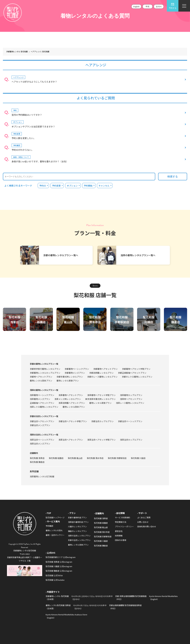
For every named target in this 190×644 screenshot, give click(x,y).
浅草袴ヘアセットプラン (131, 399)
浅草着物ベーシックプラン (42, 395)
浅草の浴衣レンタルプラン (79, 536)
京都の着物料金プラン (77, 518)
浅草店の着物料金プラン (78, 522)
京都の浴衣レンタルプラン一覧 (44, 416)
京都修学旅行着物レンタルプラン (45, 369)
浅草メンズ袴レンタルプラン (68, 399)
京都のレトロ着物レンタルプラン (137, 377)
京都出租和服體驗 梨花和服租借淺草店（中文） (125, 607)
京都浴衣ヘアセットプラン (42, 421)
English (136, 6)
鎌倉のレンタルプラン (77, 531)
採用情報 (119, 536)
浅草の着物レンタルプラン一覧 (44, 390)
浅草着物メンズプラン (40, 399)
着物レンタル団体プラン (41, 381)
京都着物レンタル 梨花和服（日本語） (57, 598)
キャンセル (104, 186)
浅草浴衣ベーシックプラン (42, 440)
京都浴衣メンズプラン (40, 425)
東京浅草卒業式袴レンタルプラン (100, 399)
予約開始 (88, 186)
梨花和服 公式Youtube (55, 580)
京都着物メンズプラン (75, 373)
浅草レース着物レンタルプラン (130, 403)
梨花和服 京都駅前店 (117, 458)
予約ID (43, 186)
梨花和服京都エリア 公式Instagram (61, 557)
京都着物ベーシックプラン (77, 369)
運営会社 (119, 531)
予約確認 (49, 526)
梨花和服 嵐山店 (75, 458)
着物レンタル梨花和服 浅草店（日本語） (58, 607)
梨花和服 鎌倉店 (37, 462)
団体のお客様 (121, 540)
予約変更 (56, 186)
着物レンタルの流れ (54, 530)
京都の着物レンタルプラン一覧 (44, 364)
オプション (72, 186)
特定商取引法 (121, 522)
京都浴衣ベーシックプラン (130, 421)
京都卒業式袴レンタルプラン (70, 377)
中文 (148, 6)
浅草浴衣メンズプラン (40, 444)
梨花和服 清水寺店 (95, 458)
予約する (173, 6)
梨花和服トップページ (55, 518)
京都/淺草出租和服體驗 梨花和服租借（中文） (131, 598)
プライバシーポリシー (124, 526)
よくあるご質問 (144, 518)
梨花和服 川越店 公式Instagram (59, 566)
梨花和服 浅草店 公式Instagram (59, 562)
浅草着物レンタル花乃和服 (42, 476)
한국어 (159, 6)
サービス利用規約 (122, 518)
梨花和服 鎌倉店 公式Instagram (59, 571)
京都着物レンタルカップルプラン (45, 373)
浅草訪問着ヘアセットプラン (72, 403)
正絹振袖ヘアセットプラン (42, 403)
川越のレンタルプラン (77, 526)
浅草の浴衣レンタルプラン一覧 (44, 435)
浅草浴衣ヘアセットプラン (71, 440)
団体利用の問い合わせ (147, 526)
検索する (173, 177)
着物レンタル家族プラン (68, 381)
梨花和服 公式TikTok (54, 575)
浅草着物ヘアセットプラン (71, 395)
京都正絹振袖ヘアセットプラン (132, 373)
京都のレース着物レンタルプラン (102, 377)
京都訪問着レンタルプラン (101, 373)
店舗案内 (34, 453)
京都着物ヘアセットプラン (106, 369)
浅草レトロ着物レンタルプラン (44, 407)
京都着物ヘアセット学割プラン (136, 369)
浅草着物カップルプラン (131, 395)
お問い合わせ (143, 522)
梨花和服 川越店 (138, 458)
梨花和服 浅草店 (37, 458)
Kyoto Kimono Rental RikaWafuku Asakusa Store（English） (66, 616)
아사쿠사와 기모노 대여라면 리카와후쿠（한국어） (90, 607)
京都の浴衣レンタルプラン (79, 540)
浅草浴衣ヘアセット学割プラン (101, 440)
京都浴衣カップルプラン (102, 421)
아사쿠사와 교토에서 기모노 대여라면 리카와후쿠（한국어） (92, 598)
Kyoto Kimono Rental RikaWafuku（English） (163, 598)
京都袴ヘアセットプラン (41, 377)
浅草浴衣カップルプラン (131, 440)
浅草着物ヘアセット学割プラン (101, 395)
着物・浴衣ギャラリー (55, 535)
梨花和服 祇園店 (56, 458)
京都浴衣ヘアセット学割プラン (73, 421)
